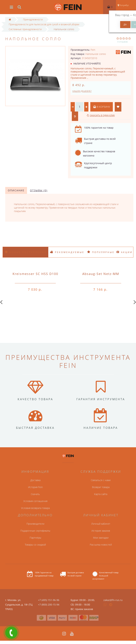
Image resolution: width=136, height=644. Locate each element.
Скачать (35, 494)
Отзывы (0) (39, 190)
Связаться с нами (101, 480)
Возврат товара (101, 487)
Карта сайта (101, 494)
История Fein (35, 487)
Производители (35, 524)
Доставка (35, 480)
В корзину (102, 107)
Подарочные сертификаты (35, 531)
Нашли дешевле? (82, 91)
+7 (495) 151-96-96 (49, 600)
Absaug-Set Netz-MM (101, 274)
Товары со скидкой (35, 545)
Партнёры (35, 538)
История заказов (101, 531)
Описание (16, 190)
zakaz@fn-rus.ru (113, 600)
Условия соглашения (35, 501)
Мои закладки (101, 538)
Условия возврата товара (35, 508)
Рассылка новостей (101, 545)
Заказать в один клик (102, 115)
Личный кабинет (101, 524)
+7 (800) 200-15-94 (49, 605)
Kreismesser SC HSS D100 (35, 274)
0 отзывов (122, 42)
